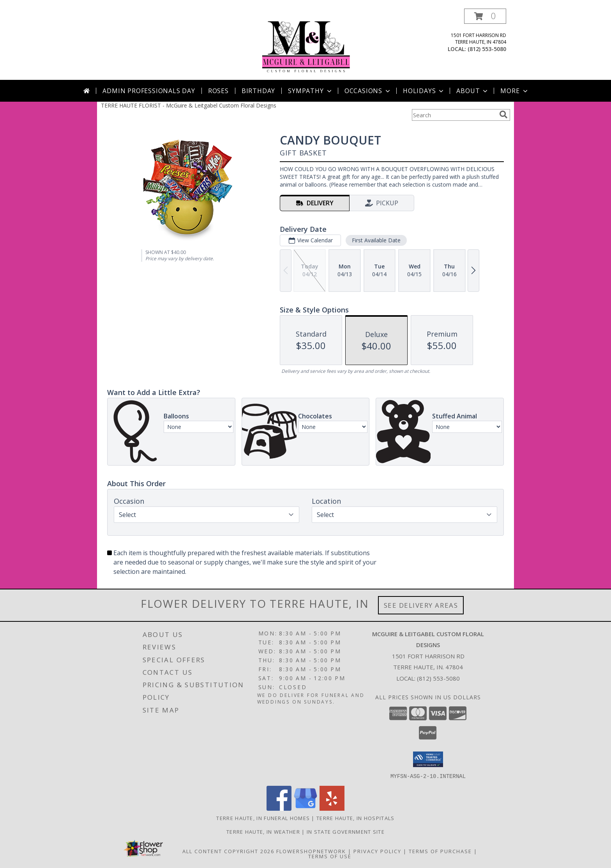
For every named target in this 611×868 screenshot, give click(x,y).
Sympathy (310, 91)
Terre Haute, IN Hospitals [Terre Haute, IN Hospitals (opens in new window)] (356, 818)
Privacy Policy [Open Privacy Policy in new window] (377, 851)
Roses (218, 91)
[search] (503, 115)
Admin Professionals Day (149, 91)
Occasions (368, 91)
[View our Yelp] (332, 808)
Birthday (258, 91)
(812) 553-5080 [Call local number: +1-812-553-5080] (487, 49)
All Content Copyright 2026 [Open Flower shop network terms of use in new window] (228, 851)
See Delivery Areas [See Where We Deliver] (421, 605)
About (473, 91)
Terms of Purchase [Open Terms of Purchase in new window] (440, 851)
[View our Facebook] (279, 808)
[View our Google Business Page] (305, 808)
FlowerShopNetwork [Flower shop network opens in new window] (311, 851)
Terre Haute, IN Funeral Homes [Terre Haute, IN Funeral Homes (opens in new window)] (263, 818)
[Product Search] (454, 115)
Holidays (424, 91)
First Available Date (376, 240)
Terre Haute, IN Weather (263, 831)
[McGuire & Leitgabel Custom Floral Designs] (305, 44)
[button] (485, 16)
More (515, 91)
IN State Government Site (346, 831)
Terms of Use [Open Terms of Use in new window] (330, 856)
